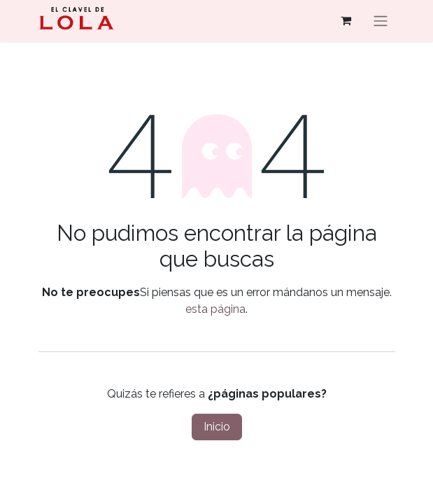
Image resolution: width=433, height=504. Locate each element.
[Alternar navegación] (381, 21)
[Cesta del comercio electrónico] (346, 20)
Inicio (217, 427)
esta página (215, 309)
